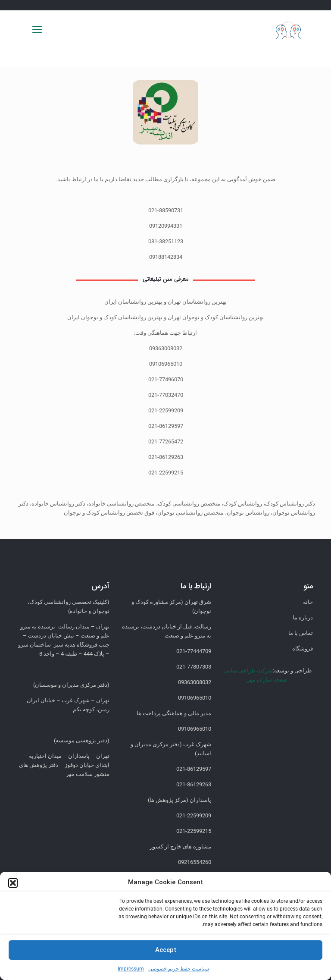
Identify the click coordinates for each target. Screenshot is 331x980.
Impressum (131, 969)
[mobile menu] (37, 30)
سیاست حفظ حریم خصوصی (179, 969)
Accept (166, 950)
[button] (13, 883)
